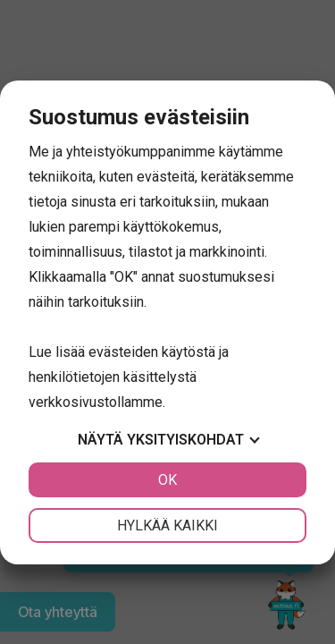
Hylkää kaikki (167, 525)
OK (167, 480)
